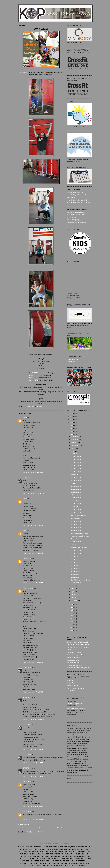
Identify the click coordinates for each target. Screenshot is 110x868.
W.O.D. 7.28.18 (76, 466)
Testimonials (72, 361)
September (75, 445)
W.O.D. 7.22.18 (76, 489)
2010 (72, 625)
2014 (72, 613)
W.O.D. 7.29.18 (76, 463)
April (73, 592)
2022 (72, 422)
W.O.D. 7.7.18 (76, 562)
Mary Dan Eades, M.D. (75, 657)
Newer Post (22, 828)
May (73, 589)
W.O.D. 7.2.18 (76, 577)
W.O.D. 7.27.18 (76, 469)
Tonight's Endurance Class (80, 533)
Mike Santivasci (76, 495)
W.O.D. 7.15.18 (76, 524)
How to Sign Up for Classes (76, 215)
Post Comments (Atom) (34, 832)
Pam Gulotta (75, 539)
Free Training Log (73, 220)
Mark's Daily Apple (74, 660)
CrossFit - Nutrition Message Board (79, 668)
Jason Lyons (27, 558)
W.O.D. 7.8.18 (76, 559)
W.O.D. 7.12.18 (76, 542)
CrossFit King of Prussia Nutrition (78, 200)
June (73, 586)
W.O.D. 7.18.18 (76, 510)
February (75, 598)
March (74, 595)
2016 (72, 607)
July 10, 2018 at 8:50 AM (33, 473)
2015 (72, 610)
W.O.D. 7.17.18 (76, 513)
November (75, 440)
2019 (72, 431)
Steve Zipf (74, 507)
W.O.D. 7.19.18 (76, 504)
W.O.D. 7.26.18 (76, 472)
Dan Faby (74, 545)
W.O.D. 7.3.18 (76, 574)
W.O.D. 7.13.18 (76, 530)
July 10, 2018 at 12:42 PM (34, 493)
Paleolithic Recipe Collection (77, 655)
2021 (72, 425)
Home (41, 828)
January (74, 601)
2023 (72, 419)
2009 (72, 628)
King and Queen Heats (79, 515)
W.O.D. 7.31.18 (76, 457)
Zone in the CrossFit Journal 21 (78, 642)
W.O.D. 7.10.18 (76, 554)
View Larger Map (72, 293)
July (73, 451)
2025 (72, 414)
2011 (72, 622)
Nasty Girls (71, 680)
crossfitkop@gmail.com (75, 704)
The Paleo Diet (72, 650)
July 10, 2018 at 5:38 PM (33, 553)
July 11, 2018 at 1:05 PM (33, 750)
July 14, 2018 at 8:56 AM (33, 820)
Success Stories (73, 359)
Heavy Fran (71, 683)
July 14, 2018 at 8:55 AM (33, 806)
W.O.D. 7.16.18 (76, 521)
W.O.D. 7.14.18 (76, 527)
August (74, 448)
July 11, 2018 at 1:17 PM (33, 763)
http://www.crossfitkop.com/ (76, 708)
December (75, 437)
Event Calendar (73, 217)
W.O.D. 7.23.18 (76, 486)
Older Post (61, 828)
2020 (72, 428)
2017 (72, 604)
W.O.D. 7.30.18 (76, 460)
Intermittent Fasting (74, 663)
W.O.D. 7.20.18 (76, 498)
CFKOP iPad (27, 478)
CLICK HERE (24, 72)
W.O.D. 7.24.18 (76, 480)
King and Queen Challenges (80, 536)
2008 (72, 631)
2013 (72, 616)
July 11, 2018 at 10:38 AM (34, 720)
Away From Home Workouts (77, 222)
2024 (72, 416)
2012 (72, 619)
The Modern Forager (74, 652)
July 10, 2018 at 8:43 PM (33, 692)
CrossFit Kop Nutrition (75, 665)
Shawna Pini (75, 483)
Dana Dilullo (75, 501)
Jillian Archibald (28, 588)
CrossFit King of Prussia (75, 192)
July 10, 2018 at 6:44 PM (33, 583)
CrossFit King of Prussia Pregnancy (79, 203)
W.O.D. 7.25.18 (76, 477)
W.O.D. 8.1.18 (76, 454)
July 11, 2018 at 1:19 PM (33, 776)
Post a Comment (23, 825)
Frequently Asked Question (76, 212)
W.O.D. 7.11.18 (76, 551)
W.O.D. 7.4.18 (76, 571)
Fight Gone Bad (73, 686)
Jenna (25, 417)
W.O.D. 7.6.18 (76, 565)
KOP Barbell (71, 197)
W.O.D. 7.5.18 (76, 568)
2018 (72, 434)
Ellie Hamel (75, 474)
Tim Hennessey (76, 518)
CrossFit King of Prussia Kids (77, 195)
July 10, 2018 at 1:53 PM (33, 526)
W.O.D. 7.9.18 (76, 557)
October (74, 443)
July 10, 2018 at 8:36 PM (33, 662)
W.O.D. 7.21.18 (76, 492)
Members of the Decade (79, 548)
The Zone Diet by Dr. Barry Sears (78, 645)
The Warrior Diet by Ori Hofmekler (79, 647)
